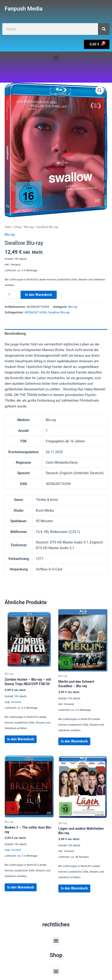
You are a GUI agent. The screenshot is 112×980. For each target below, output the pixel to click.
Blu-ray (29, 227)
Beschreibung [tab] (15, 334)
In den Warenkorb (39, 295)
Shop (18, 227)
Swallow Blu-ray (59, 312)
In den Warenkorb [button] (21, 739)
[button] (56, 58)
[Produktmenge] (11, 295)
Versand (16, 702)
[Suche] (104, 29)
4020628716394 (36, 312)
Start (8, 227)
